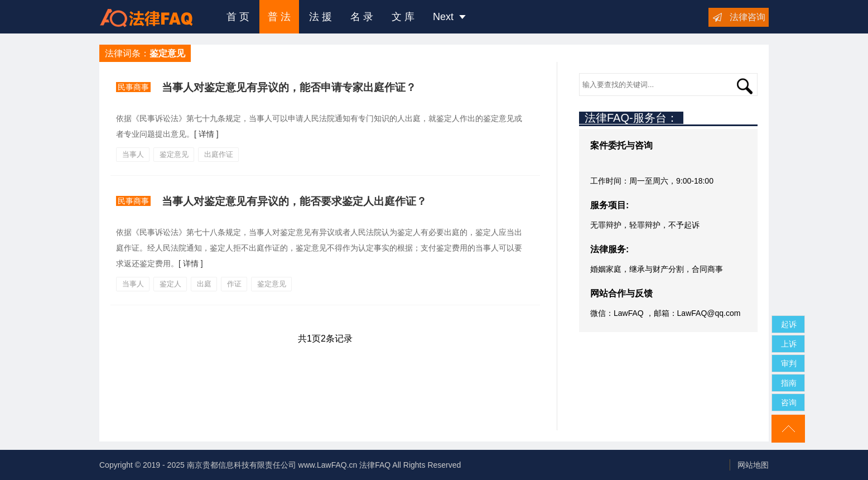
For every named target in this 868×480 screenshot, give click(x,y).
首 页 (238, 17)
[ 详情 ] (206, 134)
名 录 (362, 17)
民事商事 (133, 87)
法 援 (320, 17)
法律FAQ (375, 465)
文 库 (403, 17)
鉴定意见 (174, 154)
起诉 (789, 324)
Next (449, 17)
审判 (789, 363)
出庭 (204, 284)
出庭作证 (219, 154)
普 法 (279, 17)
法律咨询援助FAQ (155, 17)
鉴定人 (170, 284)
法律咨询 (748, 17)
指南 (789, 383)
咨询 (789, 402)
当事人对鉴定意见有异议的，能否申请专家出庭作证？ (289, 87)
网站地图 (753, 465)
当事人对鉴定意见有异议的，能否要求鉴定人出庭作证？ (294, 201)
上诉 (789, 344)
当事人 (133, 154)
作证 (234, 284)
